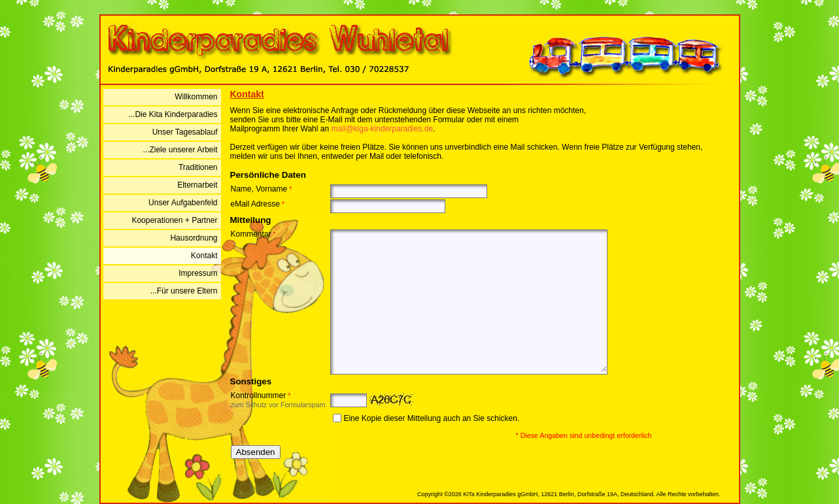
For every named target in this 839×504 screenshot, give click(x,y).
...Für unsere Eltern (184, 291)
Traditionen (198, 167)
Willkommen (196, 97)
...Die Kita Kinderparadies (173, 114)
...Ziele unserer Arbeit (180, 150)
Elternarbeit (197, 185)
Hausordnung (194, 238)
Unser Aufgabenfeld (183, 203)
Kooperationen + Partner (174, 220)
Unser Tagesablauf (185, 132)
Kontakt (204, 256)
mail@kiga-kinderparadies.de (382, 129)
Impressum (198, 273)
